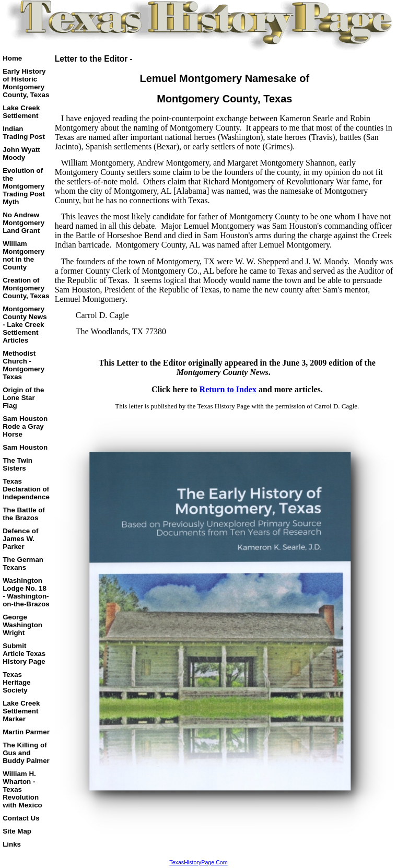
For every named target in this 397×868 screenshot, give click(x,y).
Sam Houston (25, 447)
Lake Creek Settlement (21, 112)
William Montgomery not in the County (24, 255)
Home (12, 58)
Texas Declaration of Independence (26, 489)
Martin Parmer (26, 732)
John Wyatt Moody (21, 154)
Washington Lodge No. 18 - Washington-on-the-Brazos (26, 592)
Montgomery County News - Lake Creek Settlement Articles (25, 325)
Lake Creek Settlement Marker (21, 711)
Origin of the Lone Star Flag (23, 398)
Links (12, 844)
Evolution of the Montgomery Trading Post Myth (24, 186)
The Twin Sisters (17, 464)
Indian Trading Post (24, 133)
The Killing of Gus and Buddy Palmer (26, 753)
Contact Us (21, 818)
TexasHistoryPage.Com (198, 862)
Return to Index (228, 389)
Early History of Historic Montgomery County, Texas (26, 83)
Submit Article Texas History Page (24, 654)
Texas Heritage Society (16, 682)
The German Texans (23, 564)
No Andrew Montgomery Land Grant (24, 223)
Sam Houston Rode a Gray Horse (25, 426)
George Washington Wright (22, 625)
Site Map (17, 831)
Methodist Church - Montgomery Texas (24, 365)
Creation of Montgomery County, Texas (26, 288)
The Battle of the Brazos (24, 514)
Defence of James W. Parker (20, 539)
